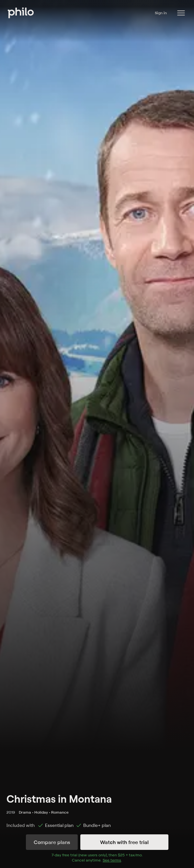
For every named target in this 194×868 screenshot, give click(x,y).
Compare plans (52, 842)
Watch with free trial (124, 842)
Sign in (161, 13)
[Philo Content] (181, 13)
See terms (112, 860)
